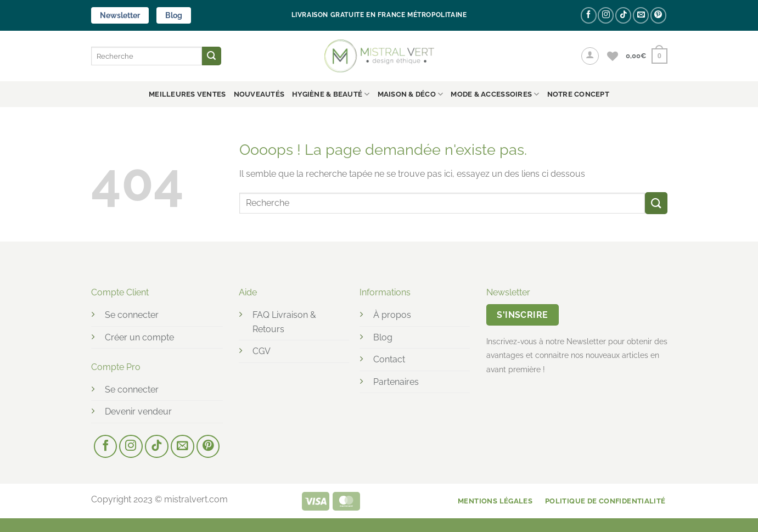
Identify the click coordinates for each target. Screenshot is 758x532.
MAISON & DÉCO (411, 94)
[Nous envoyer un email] (641, 15)
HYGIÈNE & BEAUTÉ (331, 94)
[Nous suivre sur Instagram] (606, 15)
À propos (392, 315)
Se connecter (132, 315)
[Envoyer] (211, 56)
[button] (590, 56)
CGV (262, 351)
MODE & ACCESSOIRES (495, 94)
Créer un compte (139, 337)
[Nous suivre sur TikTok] (623, 15)
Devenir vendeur (138, 411)
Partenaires (396, 382)
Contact (389, 359)
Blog (174, 15)
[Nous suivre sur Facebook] (589, 15)
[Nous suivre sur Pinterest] (658, 15)
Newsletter (120, 15)
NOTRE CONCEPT (578, 94)
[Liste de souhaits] (613, 56)
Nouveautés (259, 94)
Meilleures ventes (187, 94)
